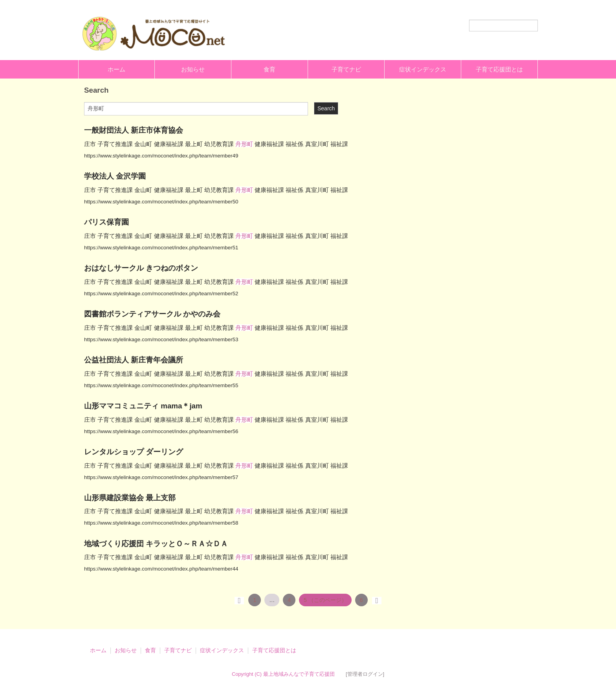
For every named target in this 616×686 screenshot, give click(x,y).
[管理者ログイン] (365, 674)
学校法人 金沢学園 (115, 176)
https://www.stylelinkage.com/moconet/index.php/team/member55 (161, 385)
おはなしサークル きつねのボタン (141, 268)
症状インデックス (423, 69)
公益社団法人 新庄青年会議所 (134, 360)
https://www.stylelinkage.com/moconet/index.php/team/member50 (161, 202)
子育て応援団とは (499, 69)
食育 (269, 69)
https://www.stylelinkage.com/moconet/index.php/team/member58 (161, 523)
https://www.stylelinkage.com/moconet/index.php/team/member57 (161, 477)
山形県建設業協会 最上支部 (130, 498)
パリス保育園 (106, 222)
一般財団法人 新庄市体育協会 (134, 130)
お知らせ (193, 69)
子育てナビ (346, 69)
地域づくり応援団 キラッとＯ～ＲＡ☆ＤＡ (156, 544)
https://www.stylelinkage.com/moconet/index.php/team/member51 (161, 248)
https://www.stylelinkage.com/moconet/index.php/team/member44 (161, 569)
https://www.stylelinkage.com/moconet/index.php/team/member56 (161, 431)
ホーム (116, 69)
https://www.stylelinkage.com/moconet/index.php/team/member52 (161, 294)
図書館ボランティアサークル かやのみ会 (152, 314)
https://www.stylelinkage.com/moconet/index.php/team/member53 (161, 339)
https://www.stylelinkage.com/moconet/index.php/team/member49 (161, 156)
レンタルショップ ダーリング (134, 452)
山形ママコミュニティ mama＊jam (143, 406)
